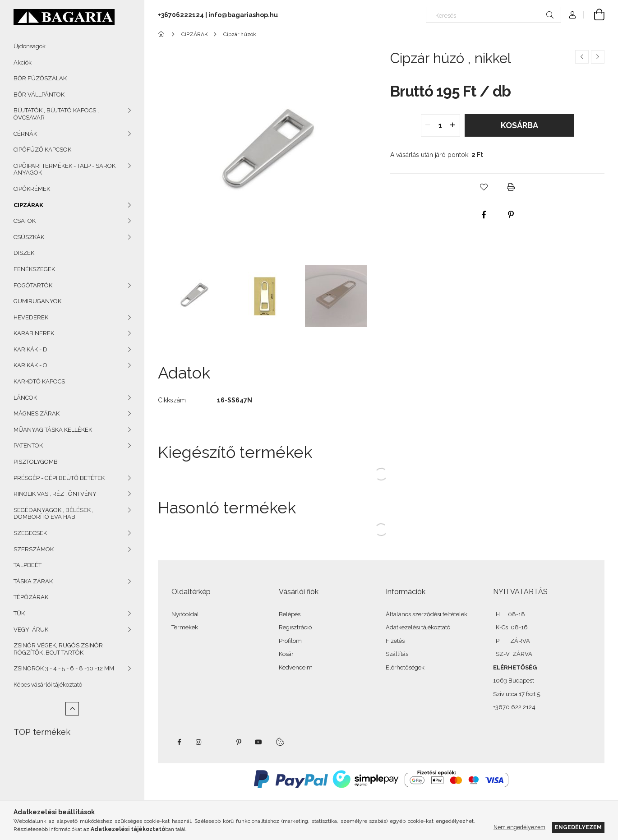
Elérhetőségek (405, 667)
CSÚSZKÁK (29, 237)
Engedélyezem (578, 827)
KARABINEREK (34, 333)
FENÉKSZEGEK (34, 269)
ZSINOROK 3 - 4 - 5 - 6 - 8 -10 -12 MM (64, 668)
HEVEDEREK (31, 317)
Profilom (290, 641)
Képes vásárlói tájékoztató (48, 685)
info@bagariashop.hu (243, 15)
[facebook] (484, 215)
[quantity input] (440, 125)
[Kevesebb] (72, 709)
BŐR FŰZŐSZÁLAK (40, 78)
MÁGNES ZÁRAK (37, 413)
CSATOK (25, 221)
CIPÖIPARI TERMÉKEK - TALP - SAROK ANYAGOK (65, 169)
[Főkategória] (163, 34)
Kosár (286, 654)
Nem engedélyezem (519, 827)
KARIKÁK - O (30, 365)
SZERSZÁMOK (34, 549)
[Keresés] (493, 15)
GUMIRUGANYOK (37, 301)
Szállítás (397, 654)
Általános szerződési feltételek (427, 614)
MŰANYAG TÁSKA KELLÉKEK (53, 430)
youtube (258, 742)
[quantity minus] (428, 125)
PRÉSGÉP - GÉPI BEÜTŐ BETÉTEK (59, 478)
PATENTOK (28, 445)
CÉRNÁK (25, 134)
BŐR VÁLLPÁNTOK (39, 95)
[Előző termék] (582, 57)
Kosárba (519, 125)
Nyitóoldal (185, 614)
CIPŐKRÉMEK (32, 189)
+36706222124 (181, 15)
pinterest (239, 742)
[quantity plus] (453, 125)
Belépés (290, 614)
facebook (179, 742)
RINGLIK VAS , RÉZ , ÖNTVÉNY (55, 494)
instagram (199, 742)
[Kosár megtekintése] (594, 15)
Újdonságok (30, 46)
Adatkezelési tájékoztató (418, 627)
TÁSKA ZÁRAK (33, 581)
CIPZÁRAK (28, 205)
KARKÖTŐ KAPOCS (39, 381)
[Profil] (572, 15)
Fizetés (395, 641)
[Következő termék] (598, 57)
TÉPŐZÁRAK (31, 597)
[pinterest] (511, 215)
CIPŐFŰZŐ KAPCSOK (42, 150)
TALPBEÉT (28, 565)
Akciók (23, 62)
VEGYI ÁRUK (31, 630)
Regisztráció (295, 627)
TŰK (19, 613)
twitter (219, 742)
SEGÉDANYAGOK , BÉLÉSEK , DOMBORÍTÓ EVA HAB (53, 514)
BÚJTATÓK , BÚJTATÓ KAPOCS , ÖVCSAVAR (56, 114)
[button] (484, 187)
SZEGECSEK (30, 533)
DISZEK (24, 253)
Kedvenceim (296, 667)
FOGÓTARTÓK (33, 285)
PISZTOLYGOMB (36, 462)
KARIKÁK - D (30, 349)
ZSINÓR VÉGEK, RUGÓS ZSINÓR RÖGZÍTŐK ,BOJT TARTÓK (58, 649)
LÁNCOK (25, 398)
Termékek (185, 627)
